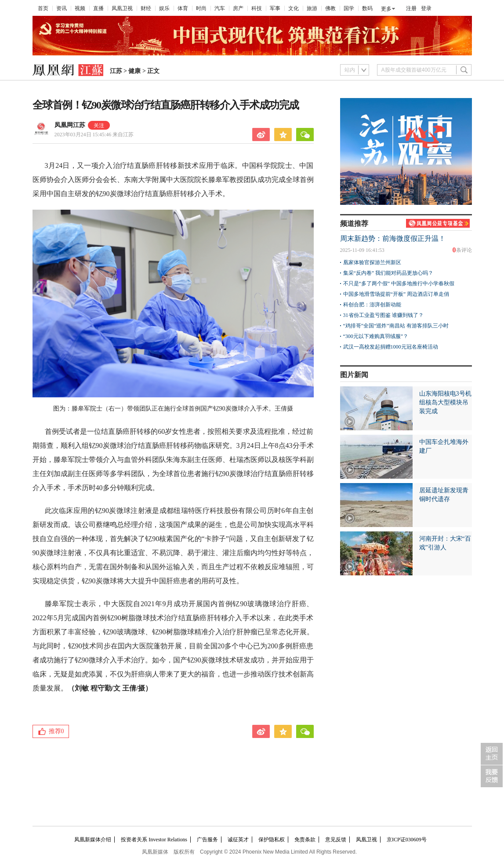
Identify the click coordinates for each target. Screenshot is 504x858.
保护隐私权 (272, 840)
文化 (294, 8)
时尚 (201, 8)
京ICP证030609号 (407, 840)
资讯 (62, 8)
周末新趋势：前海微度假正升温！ (393, 238)
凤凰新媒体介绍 (93, 840)
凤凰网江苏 (70, 125)
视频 (80, 8)
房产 (238, 8)
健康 (134, 71)
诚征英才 (238, 840)
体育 (183, 8)
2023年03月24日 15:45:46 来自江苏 (94, 135)
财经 (146, 8)
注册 (411, 8)
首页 (43, 8)
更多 (386, 9)
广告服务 (207, 840)
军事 (275, 8)
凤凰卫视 (122, 8)
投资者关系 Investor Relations (154, 840)
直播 (98, 8)
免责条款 (305, 840)
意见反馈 (336, 840)
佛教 (330, 8)
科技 (257, 8)
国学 (349, 8)
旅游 (312, 8)
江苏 (116, 71)
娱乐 (164, 8)
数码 (367, 8)
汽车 (220, 8)
